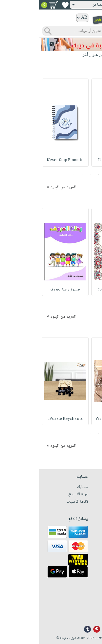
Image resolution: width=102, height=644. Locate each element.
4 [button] (43, 175)
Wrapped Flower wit (76, 419)
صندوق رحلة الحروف (26, 290)
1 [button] (67, 175)
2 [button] (59, 175)
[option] (76, 123)
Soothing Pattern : (76, 290)
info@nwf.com (86, 615)
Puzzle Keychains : (26, 419)
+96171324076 (86, 608)
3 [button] (51, 175)
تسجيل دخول (84, 5)
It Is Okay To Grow (76, 160)
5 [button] (35, 175)
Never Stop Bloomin (26, 160)
